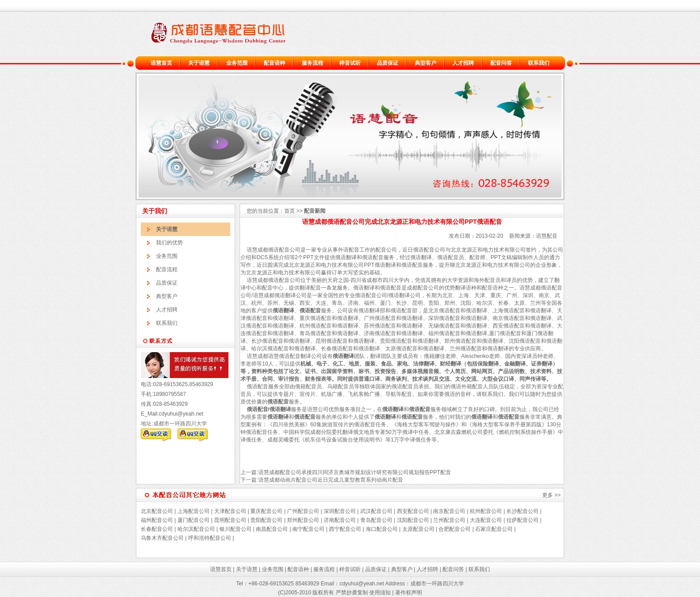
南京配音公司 (449, 511)
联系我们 (539, 63)
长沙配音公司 (523, 511)
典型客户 (426, 63)
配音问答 (501, 63)
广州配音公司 (302, 511)
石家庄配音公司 (494, 529)
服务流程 (312, 63)
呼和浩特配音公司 (210, 538)
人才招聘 (463, 63)
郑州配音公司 (303, 520)
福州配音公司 (157, 520)
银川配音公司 (236, 529)
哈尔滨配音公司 (196, 529)
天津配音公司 (230, 511)
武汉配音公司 (376, 511)
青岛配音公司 (376, 520)
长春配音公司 (157, 529)
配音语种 (274, 63)
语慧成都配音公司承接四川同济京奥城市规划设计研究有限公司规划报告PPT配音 (355, 472)
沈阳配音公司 (413, 520)
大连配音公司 (486, 520)
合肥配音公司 (455, 529)
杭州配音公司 (486, 511)
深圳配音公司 (340, 511)
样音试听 (350, 63)
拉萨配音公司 (523, 520)
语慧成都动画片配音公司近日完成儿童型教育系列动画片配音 (331, 480)
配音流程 (167, 269)
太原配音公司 (418, 529)
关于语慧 (199, 63)
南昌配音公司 (271, 529)
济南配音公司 (340, 520)
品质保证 (388, 63)
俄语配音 (279, 250)
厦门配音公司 (194, 520)
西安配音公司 (413, 511)
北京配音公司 (157, 511)
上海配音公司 (194, 511)
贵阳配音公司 (266, 520)
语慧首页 (161, 63)
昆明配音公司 (230, 520)
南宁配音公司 (308, 529)
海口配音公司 (382, 529)
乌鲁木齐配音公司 (162, 538)
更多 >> (551, 495)
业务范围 (237, 63)
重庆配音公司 (266, 511)
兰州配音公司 (449, 520)
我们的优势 (169, 243)
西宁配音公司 (345, 529)
